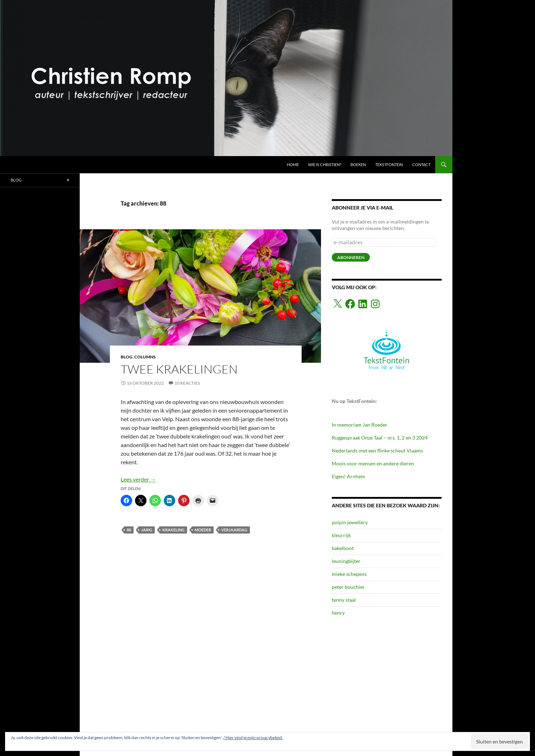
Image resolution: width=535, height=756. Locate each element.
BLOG (127, 357)
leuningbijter (346, 561)
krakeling (173, 530)
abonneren (351, 257)
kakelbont (343, 548)
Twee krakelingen (179, 369)
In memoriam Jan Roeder (360, 425)
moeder (203, 530)
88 (129, 530)
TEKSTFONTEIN (389, 165)
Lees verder (138, 479)
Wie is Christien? (325, 165)
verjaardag (234, 530)
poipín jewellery (350, 522)
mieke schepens (349, 574)
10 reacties (187, 383)
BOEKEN (358, 165)
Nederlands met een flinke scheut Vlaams (377, 450)
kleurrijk (341, 535)
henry (338, 613)
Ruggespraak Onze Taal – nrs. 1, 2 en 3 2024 (380, 438)
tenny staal (344, 600)
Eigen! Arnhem (348, 476)
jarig (147, 530)
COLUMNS (145, 357)
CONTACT (421, 165)
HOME (293, 165)
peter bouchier (348, 587)
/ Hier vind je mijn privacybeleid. (253, 738)
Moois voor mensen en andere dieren (373, 463)
